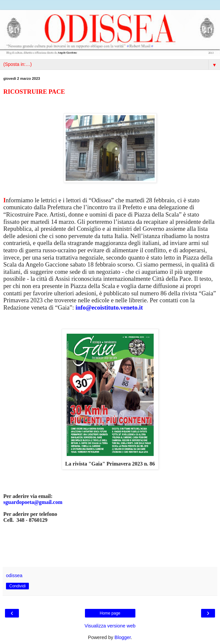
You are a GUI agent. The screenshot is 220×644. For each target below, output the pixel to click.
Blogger (123, 637)
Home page (110, 613)
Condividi (17, 586)
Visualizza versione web (110, 626)
